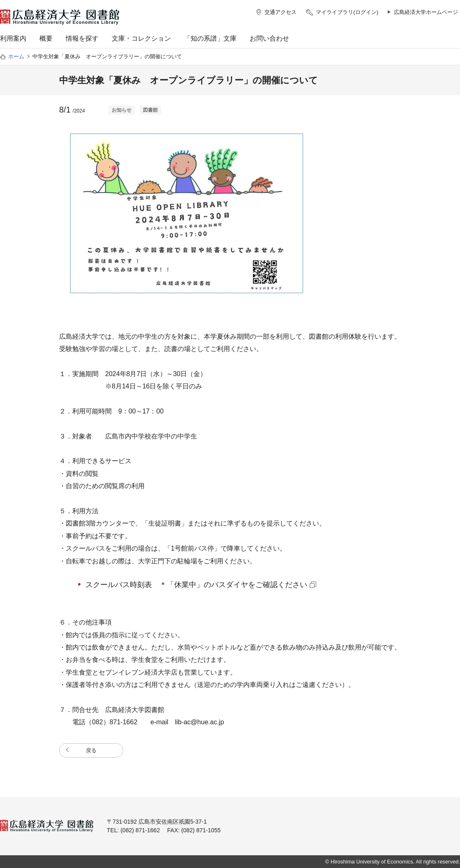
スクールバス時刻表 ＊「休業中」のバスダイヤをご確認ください (196, 585)
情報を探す (82, 38)
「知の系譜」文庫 (210, 38)
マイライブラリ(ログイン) (347, 12)
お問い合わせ (269, 38)
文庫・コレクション (141, 38)
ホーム (16, 56)
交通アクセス (281, 12)
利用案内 (13, 38)
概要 (46, 38)
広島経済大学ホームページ (426, 12)
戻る (91, 750)
